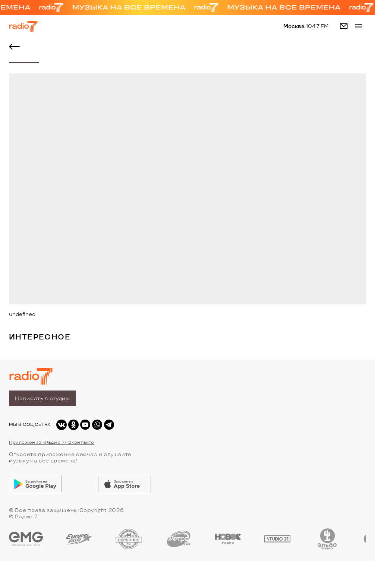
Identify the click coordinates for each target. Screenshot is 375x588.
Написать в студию (42, 399)
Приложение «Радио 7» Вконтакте (52, 442)
